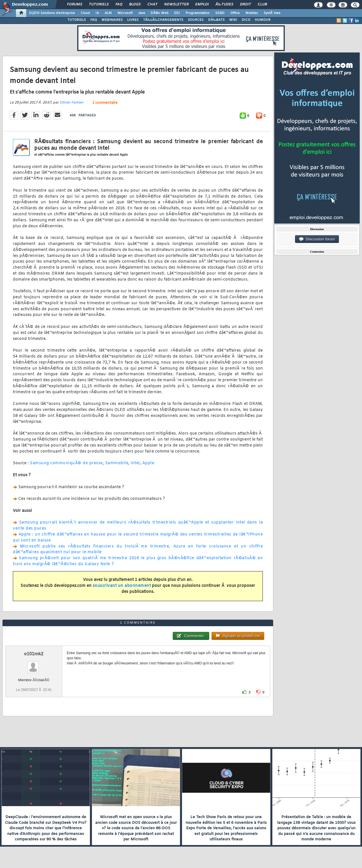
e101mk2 (34, 654)
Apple (148, 463)
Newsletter (176, 5)
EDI (177, 13)
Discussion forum (317, 239)
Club (262, 5)
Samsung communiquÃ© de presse (66, 463)
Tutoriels (99, 5)
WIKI (233, 20)
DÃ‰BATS (216, 20)
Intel (135, 463)
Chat (152, 5)
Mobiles (252, 13)
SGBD (220, 13)
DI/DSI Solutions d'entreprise (52, 13)
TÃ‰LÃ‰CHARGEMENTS (163, 20)
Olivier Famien (72, 103)
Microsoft (125, 13)
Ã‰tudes (224, 5)
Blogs (135, 5)
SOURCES (196, 20)
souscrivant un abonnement (122, 586)
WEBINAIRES (112, 20)
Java (142, 13)
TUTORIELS (77, 20)
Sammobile (117, 463)
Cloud (85, 13)
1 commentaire (105, 103)
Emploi (202, 5)
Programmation (198, 13)
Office (235, 13)
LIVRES (133, 20)
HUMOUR (263, 20)
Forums (75, 5)
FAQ (119, 5)
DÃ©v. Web (159, 13)
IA (97, 13)
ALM (108, 13)
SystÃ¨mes (272, 13)
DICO (246, 20)
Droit (245, 5)
